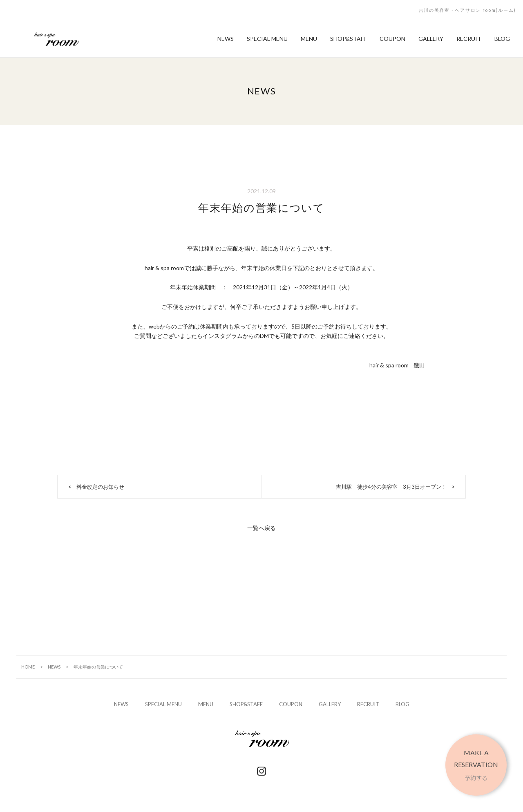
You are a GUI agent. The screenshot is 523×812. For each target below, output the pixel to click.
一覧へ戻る (261, 528)
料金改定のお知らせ (100, 487)
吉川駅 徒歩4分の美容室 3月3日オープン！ (391, 487)
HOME (28, 667)
